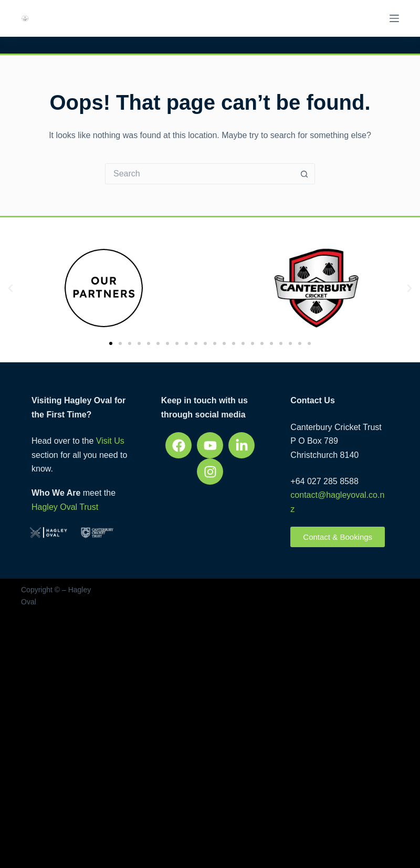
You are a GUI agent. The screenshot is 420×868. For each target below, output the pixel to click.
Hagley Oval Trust (65, 507)
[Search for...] (199, 174)
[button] (10, 288)
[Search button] (304, 174)
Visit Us (110, 441)
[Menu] (394, 18)
